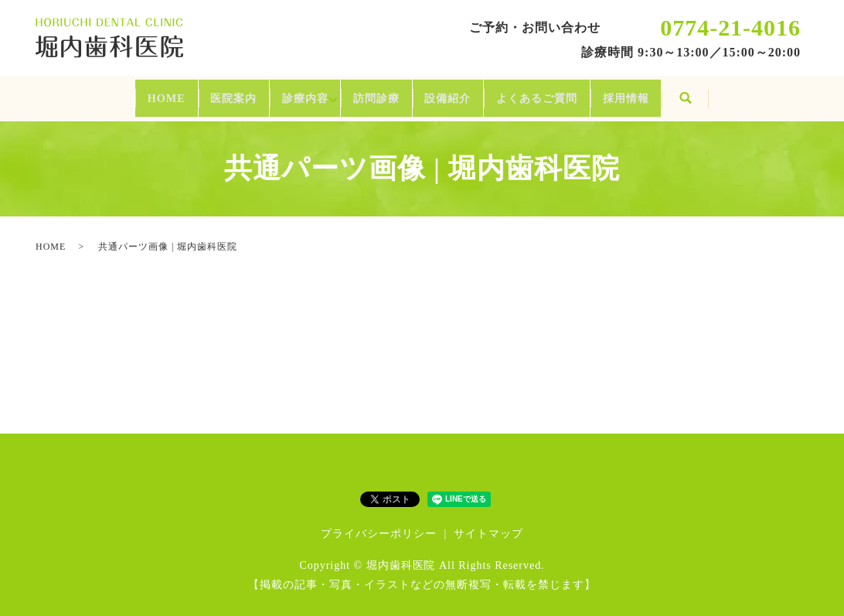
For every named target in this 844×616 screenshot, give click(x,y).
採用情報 (711, 92)
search (785, 94)
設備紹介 (471, 92)
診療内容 (276, 92)
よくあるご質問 (591, 92)
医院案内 (175, 92)
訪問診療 (371, 92)
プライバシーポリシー (379, 523)
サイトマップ (488, 523)
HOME (80, 92)
